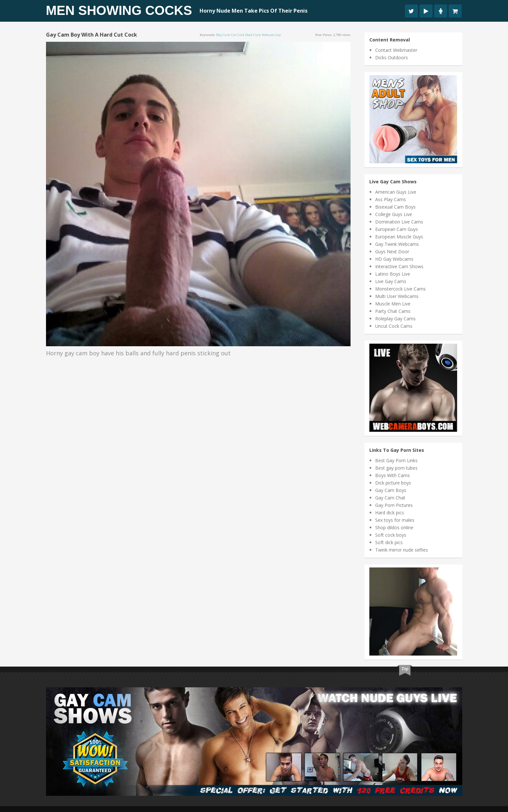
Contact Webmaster (396, 50)
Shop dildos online (394, 527)
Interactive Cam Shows (399, 266)
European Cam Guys (397, 229)
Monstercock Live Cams (400, 289)
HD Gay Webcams (394, 259)
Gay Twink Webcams (397, 244)
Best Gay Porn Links (396, 460)
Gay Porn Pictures (394, 505)
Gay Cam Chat (390, 498)
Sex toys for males (395, 520)
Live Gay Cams (391, 281)
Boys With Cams (393, 475)
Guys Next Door (392, 252)
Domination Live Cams (399, 222)
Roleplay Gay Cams (395, 319)
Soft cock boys (391, 535)
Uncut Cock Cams (394, 326)
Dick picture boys (393, 483)
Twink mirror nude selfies (402, 550)
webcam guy (271, 35)
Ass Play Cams (391, 199)
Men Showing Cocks (119, 10)
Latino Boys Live (393, 274)
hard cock (253, 35)
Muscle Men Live (393, 304)
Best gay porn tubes (396, 468)
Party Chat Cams (393, 311)
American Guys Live (396, 192)
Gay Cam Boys (391, 490)
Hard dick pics (390, 513)
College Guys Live (394, 214)
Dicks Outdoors (392, 57)
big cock (223, 35)
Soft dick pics (389, 542)
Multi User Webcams (397, 296)
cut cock (237, 35)
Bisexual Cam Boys (395, 207)
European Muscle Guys (399, 237)
